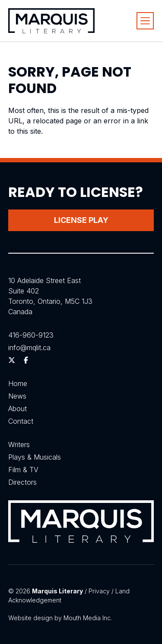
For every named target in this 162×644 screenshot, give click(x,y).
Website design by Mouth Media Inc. (60, 618)
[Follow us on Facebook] (26, 360)
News (17, 396)
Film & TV (23, 470)
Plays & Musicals (35, 457)
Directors (22, 482)
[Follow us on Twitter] (12, 360)
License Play (81, 220)
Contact (21, 421)
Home (18, 383)
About (17, 409)
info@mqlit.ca (29, 348)
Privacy (99, 591)
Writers (19, 444)
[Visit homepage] (51, 21)
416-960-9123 (31, 335)
